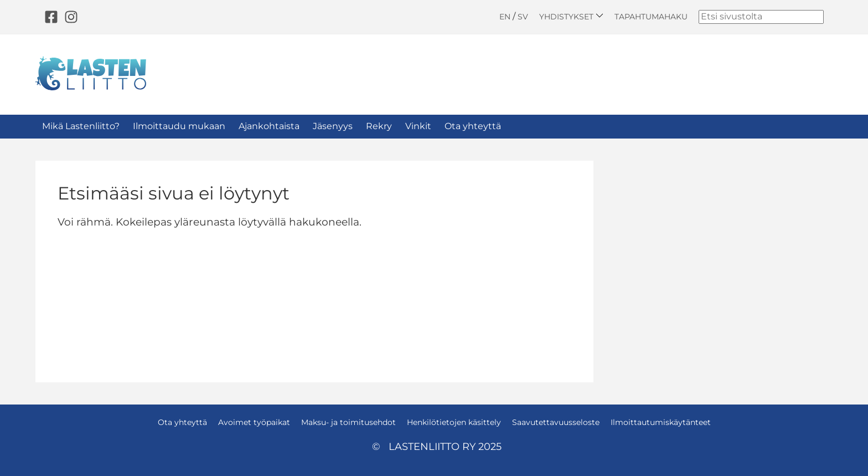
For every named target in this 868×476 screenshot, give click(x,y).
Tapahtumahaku (651, 17)
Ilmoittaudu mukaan (179, 126)
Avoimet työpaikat (254, 422)
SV (523, 17)
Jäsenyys (333, 126)
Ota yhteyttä (473, 126)
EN (505, 17)
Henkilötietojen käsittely (454, 422)
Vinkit (418, 126)
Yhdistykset (571, 16)
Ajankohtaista (269, 126)
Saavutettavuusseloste (556, 422)
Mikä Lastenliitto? (81, 126)
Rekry (379, 126)
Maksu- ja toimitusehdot (348, 422)
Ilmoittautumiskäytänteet (661, 422)
